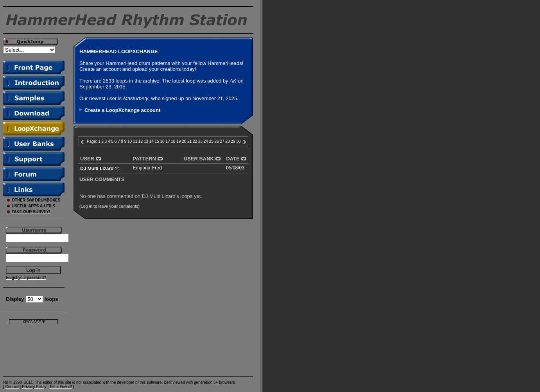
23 (200, 141)
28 (227, 141)
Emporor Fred (147, 168)
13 (146, 141)
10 (130, 141)
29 (233, 141)
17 (168, 141)
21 (189, 141)
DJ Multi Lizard (97, 169)
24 (206, 141)
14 (152, 141)
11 (135, 141)
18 (173, 141)
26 (217, 141)
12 (141, 141)
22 (195, 141)
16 (162, 141)
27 (222, 141)
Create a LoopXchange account (122, 110)
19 (179, 141)
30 (238, 141)
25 (211, 141)
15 (157, 141)
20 (184, 141)
